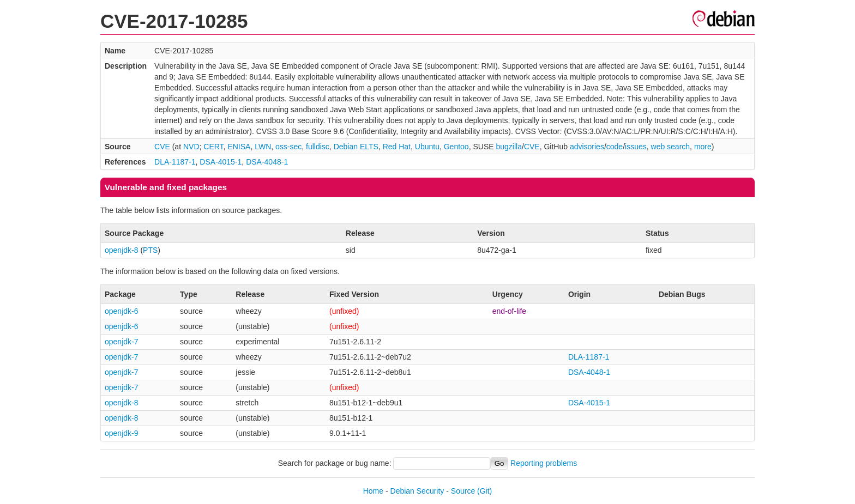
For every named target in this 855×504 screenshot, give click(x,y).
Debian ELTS (356, 147)
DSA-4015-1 (221, 162)
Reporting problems (544, 463)
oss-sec (288, 147)
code (615, 147)
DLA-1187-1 (175, 162)
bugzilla (508, 147)
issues (636, 147)
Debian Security (417, 491)
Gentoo (456, 147)
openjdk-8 (122, 250)
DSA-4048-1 (267, 162)
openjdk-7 (122, 342)
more (703, 147)
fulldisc (318, 147)
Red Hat (397, 147)
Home (373, 491)
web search (671, 147)
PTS (150, 250)
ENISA (239, 147)
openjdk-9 (122, 433)
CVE (162, 147)
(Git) (484, 491)
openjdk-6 (122, 311)
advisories (587, 147)
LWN (263, 147)
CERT (213, 147)
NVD (191, 147)
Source (463, 491)
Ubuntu (427, 147)
